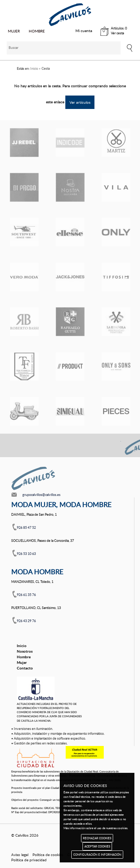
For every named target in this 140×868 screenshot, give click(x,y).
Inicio (22, 646)
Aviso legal (20, 855)
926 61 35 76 (26, 595)
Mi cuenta (84, 31)
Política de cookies (48, 855)
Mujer (22, 662)
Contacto (25, 668)
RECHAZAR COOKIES (97, 838)
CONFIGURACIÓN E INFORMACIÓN (97, 854)
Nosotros (25, 651)
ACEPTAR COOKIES (97, 846)
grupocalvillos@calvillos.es (41, 495)
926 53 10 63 (26, 554)
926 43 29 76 (26, 621)
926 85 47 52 (26, 527)
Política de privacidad (29, 860)
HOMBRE (37, 31)
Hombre (24, 657)
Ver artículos (80, 102)
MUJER (14, 31)
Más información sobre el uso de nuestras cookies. (96, 828)
